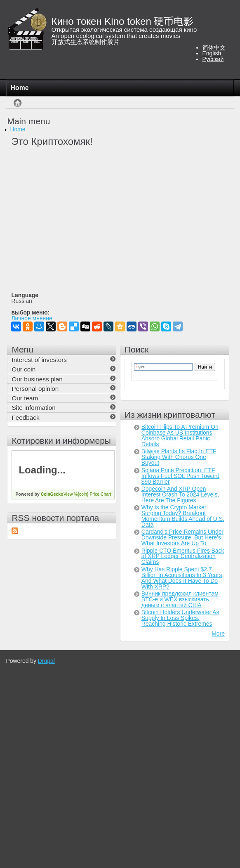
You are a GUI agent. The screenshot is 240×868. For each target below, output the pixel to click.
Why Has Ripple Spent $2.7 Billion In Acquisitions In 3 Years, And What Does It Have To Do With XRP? (182, 578)
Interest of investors (39, 360)
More (218, 634)
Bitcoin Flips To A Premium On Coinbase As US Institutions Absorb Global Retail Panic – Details (180, 435)
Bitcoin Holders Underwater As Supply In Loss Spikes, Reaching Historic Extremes (180, 618)
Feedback (25, 417)
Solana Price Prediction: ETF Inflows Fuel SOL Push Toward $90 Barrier (180, 476)
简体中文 (214, 47)
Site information (33, 408)
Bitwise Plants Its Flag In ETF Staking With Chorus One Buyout (179, 457)
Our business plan (37, 379)
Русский (213, 59)
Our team (25, 398)
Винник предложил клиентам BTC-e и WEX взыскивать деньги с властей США (180, 599)
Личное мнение (32, 319)
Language (25, 296)
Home (20, 88)
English (212, 53)
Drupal (46, 661)
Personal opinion (35, 389)
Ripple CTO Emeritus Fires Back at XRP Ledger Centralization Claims (183, 556)
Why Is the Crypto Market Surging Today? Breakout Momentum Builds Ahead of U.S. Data (183, 516)
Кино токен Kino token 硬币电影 (123, 21)
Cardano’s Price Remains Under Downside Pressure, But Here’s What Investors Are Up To (182, 537)
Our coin (24, 369)
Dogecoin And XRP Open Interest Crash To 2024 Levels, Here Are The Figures (180, 494)
